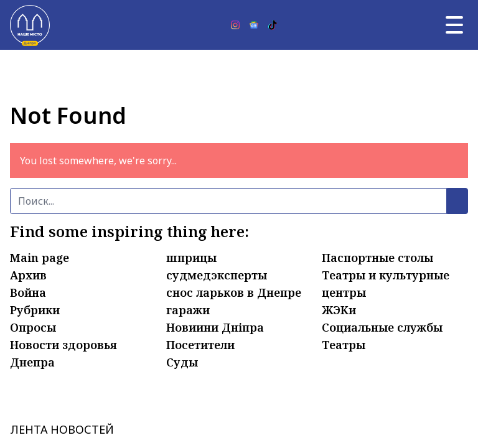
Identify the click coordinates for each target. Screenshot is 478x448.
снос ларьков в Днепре (234, 292)
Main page (40, 258)
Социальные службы (382, 327)
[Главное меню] (454, 25)
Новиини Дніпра (215, 327)
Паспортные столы (377, 258)
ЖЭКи (339, 310)
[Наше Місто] (30, 25)
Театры (344, 345)
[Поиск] (228, 201)
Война (28, 292)
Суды (182, 362)
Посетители (200, 345)
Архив (28, 275)
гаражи (188, 310)
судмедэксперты (217, 275)
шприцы (191, 258)
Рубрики (35, 310)
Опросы (33, 327)
